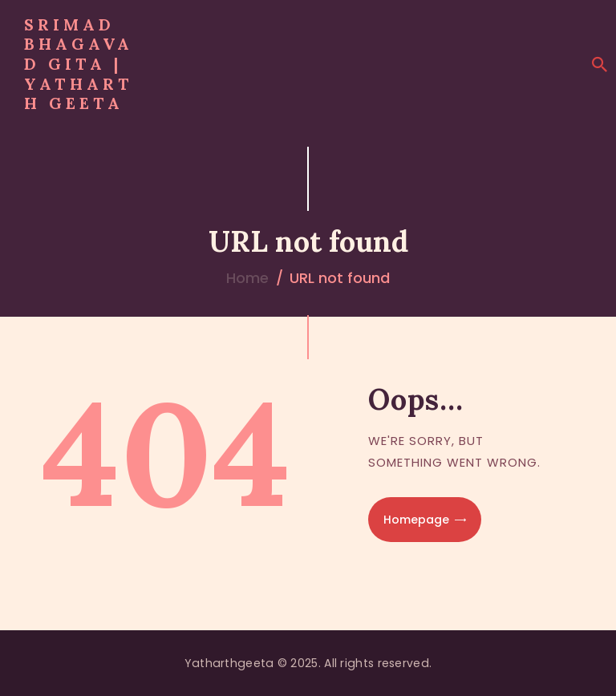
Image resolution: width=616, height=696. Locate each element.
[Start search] (600, 65)
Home (247, 278)
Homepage (416, 520)
